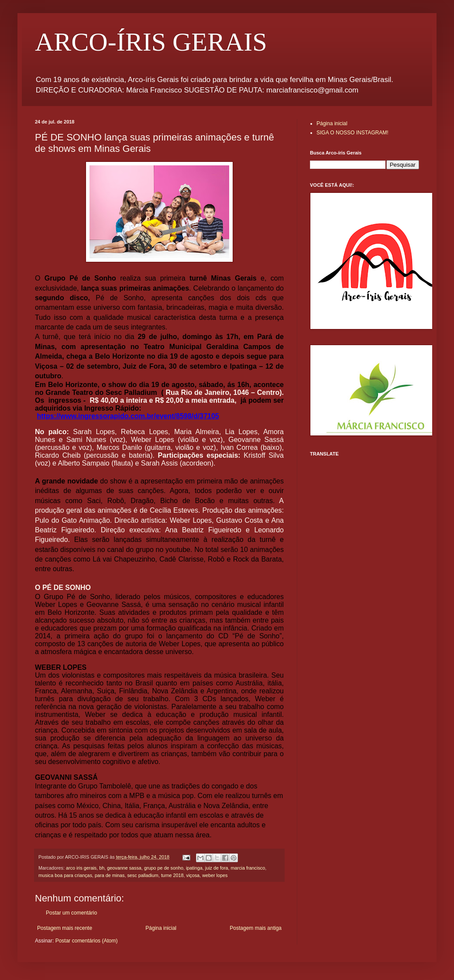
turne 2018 (172, 875)
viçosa (193, 875)
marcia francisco (248, 868)
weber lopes (215, 875)
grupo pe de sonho (164, 868)
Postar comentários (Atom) (87, 941)
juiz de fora (217, 868)
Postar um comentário (71, 913)
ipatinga (194, 868)
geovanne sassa (124, 868)
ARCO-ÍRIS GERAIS (151, 42)
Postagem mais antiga (256, 928)
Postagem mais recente (65, 928)
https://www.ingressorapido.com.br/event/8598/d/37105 (128, 416)
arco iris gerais (81, 868)
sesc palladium (143, 875)
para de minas (110, 875)
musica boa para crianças (65, 875)
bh (102, 868)
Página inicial (161, 928)
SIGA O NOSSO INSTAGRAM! (352, 133)
